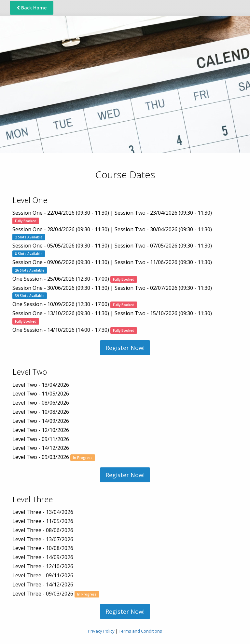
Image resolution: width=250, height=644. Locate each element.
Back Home (32, 8)
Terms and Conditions (140, 631)
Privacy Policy (101, 631)
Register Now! (125, 348)
